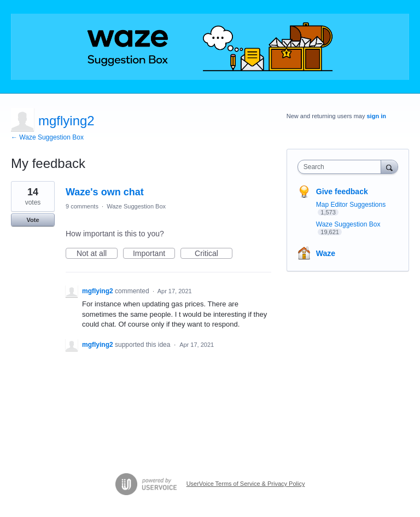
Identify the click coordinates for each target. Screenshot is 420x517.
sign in (377, 116)
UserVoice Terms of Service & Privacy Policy (246, 484)
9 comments (82, 206)
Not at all (97, 254)
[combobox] (342, 167)
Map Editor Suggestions (351, 205)
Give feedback (342, 191)
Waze (326, 253)
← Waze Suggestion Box (47, 137)
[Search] (389, 167)
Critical (214, 254)
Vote (33, 220)
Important (154, 254)
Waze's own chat (105, 192)
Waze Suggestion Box (136, 206)
